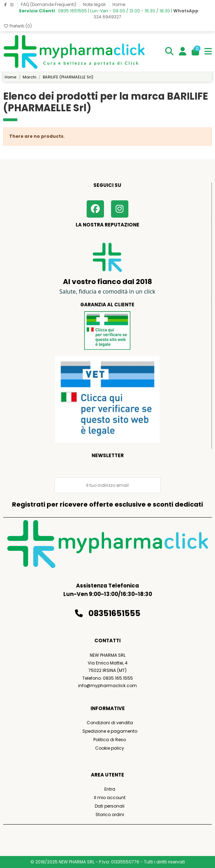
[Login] (183, 52)
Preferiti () (18, 26)
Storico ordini (110, 814)
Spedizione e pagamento (110, 731)
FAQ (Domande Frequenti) (49, 4)
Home (119, 4)
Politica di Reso (110, 740)
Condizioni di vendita (110, 723)
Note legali (95, 4)
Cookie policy (110, 748)
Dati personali (110, 806)
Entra (110, 789)
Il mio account (110, 798)
